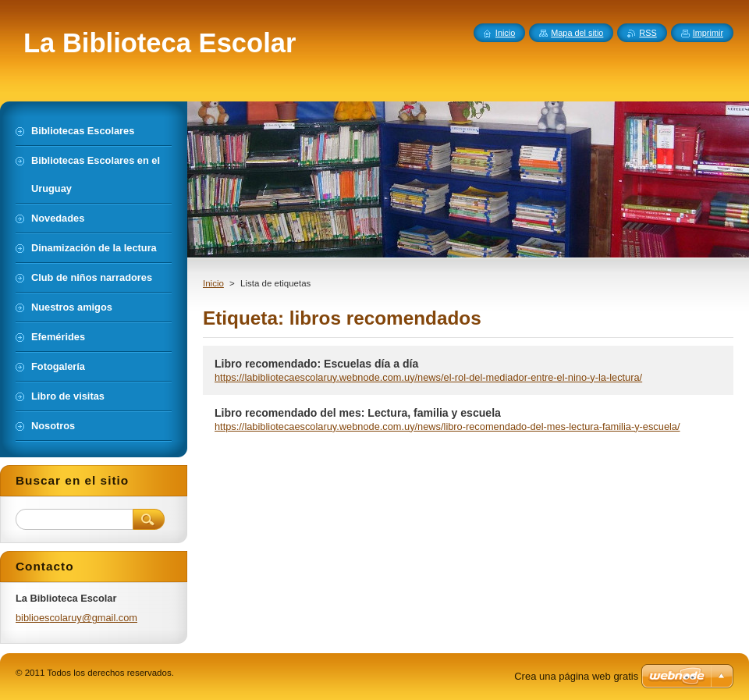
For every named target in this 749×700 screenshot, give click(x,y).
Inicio (213, 283)
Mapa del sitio (577, 33)
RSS (648, 33)
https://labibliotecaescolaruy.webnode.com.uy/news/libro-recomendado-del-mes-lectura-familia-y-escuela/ (447, 426)
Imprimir (708, 33)
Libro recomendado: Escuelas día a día (316, 364)
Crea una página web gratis (576, 676)
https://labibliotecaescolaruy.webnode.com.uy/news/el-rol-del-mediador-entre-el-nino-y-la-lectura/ (428, 377)
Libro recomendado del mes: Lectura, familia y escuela (358, 413)
